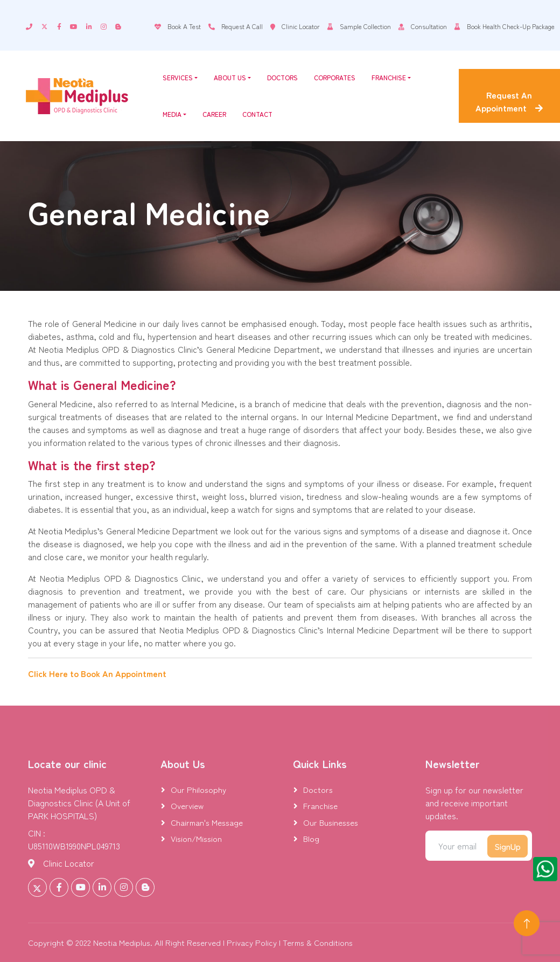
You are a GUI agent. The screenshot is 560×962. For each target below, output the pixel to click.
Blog (311, 838)
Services (180, 77)
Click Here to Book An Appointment (97, 673)
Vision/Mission (196, 838)
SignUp (507, 846)
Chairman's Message (207, 822)
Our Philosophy (198, 789)
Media (174, 114)
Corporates (335, 77)
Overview (187, 806)
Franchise (391, 77)
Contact (257, 114)
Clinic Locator (69, 863)
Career (214, 114)
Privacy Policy (252, 942)
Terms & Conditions (318, 942)
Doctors (282, 77)
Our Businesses (331, 822)
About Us (232, 77)
